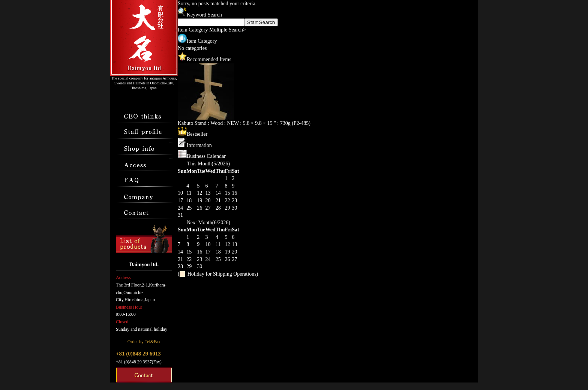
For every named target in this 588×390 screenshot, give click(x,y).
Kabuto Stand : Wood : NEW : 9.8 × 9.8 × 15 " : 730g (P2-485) (244, 123)
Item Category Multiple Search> (212, 30)
